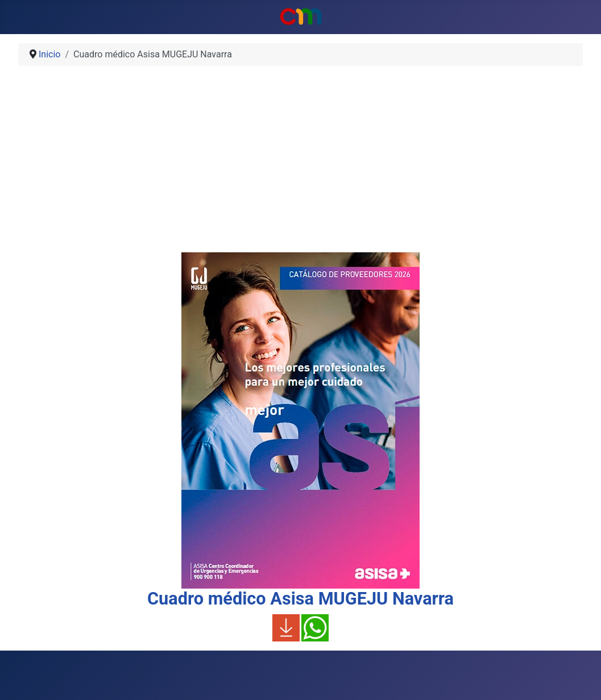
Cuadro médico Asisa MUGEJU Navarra (300, 599)
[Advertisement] (300, 164)
